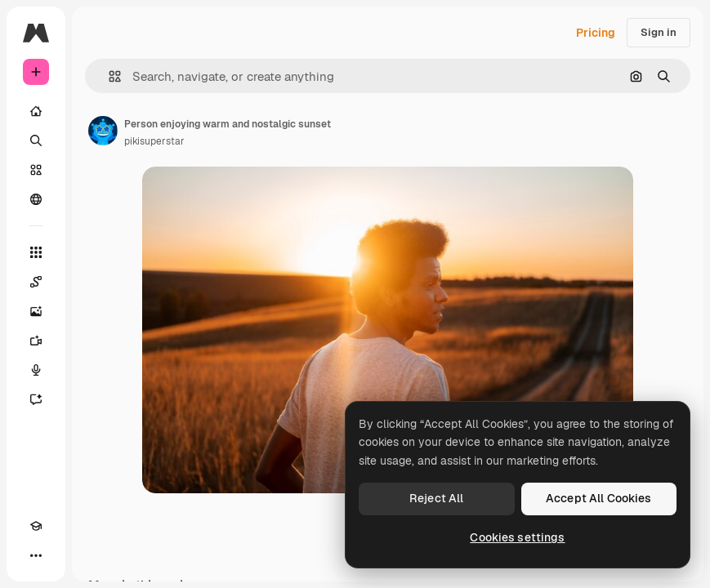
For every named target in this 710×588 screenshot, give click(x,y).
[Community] (36, 199)
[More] (36, 555)
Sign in (659, 32)
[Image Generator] (36, 311)
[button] (108, 76)
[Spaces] (36, 282)
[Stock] (36, 170)
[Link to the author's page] (103, 131)
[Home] (36, 111)
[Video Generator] (36, 341)
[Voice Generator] (36, 370)
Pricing (596, 33)
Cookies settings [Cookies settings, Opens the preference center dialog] (517, 537)
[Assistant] (36, 399)
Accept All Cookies (599, 498)
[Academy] (36, 526)
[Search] (36, 140)
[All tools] (36, 252)
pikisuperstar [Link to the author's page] (154, 141)
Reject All (436, 498)
